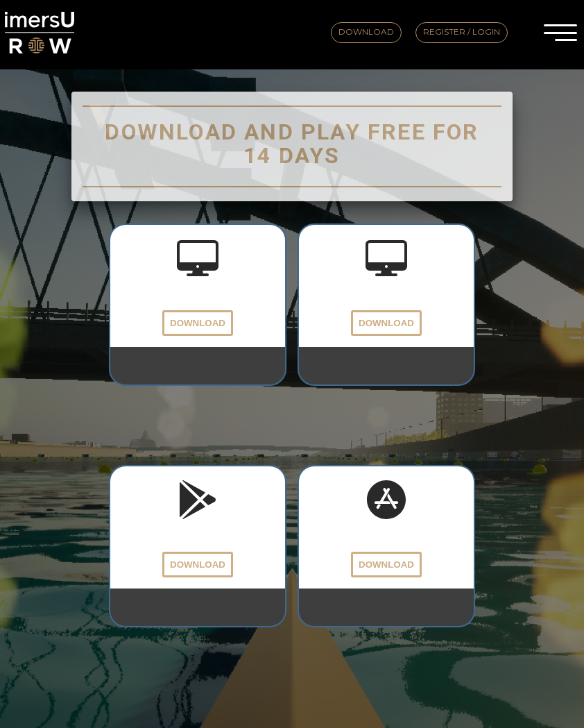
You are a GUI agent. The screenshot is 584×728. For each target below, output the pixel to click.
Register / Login (462, 32)
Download (366, 32)
